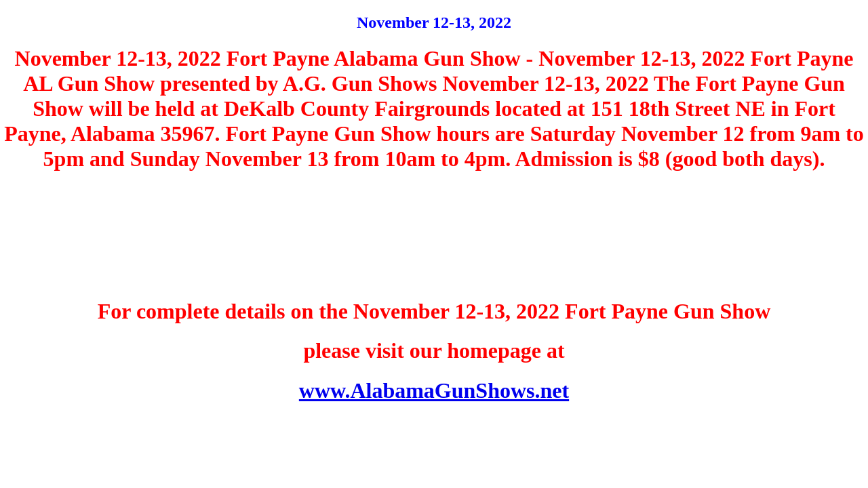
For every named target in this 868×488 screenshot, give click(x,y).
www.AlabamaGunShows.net (434, 390)
